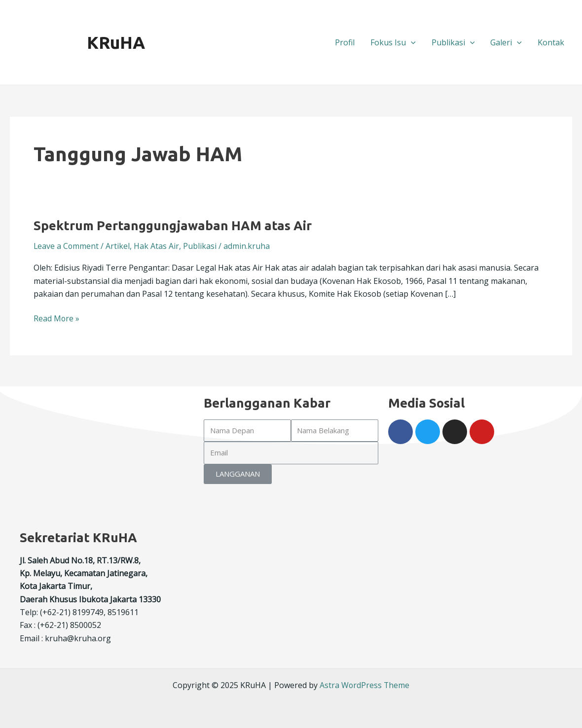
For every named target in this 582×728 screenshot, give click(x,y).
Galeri (506, 42)
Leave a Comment (67, 246)
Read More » (57, 318)
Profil (345, 42)
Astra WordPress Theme (364, 685)
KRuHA (116, 42)
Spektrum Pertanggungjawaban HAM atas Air (174, 225)
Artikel (119, 246)
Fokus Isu (393, 42)
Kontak (551, 42)
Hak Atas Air (157, 246)
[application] (411, 42)
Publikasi (453, 42)
